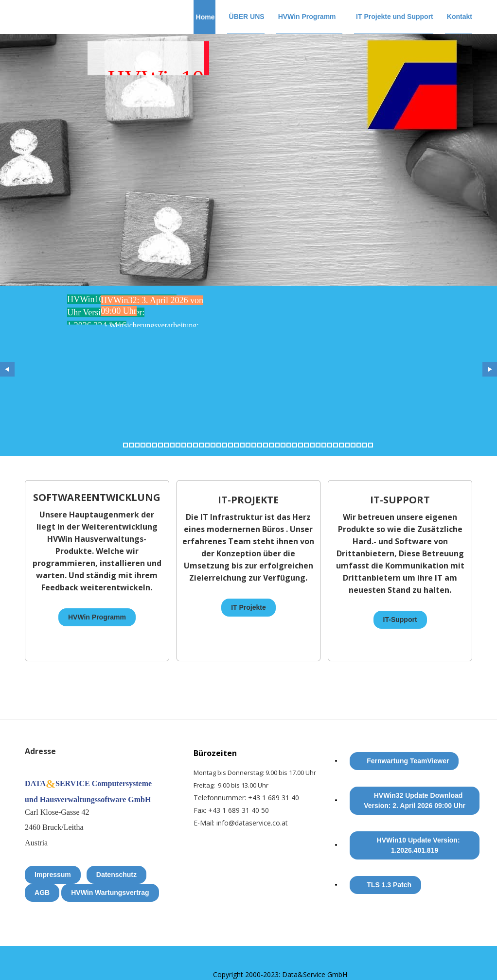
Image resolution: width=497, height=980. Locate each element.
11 (184, 445)
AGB (42, 893)
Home (205, 17)
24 (260, 445)
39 (347, 445)
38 (341, 445)
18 (225, 445)
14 (201, 445)
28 (283, 445)
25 (266, 445)
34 (318, 445)
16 (213, 445)
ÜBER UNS (247, 17)
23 (254, 445)
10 (178, 445)
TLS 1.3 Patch (389, 885)
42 (365, 445)
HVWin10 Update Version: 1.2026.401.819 (418, 845)
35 (324, 445)
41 (359, 445)
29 (289, 445)
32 (306, 445)
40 (353, 445)
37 (336, 445)
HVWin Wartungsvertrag (110, 893)
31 (301, 445)
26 (271, 445)
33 (312, 445)
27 (277, 445)
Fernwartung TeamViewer (408, 761)
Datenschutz (116, 875)
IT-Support (400, 619)
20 (236, 445)
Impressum (53, 875)
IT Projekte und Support (395, 17)
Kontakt (460, 17)
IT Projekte (248, 607)
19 (231, 445)
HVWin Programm (307, 17)
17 (219, 445)
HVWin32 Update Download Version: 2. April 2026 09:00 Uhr (415, 800)
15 (207, 445)
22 (248, 445)
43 (371, 445)
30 (295, 445)
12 (190, 445)
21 (242, 445)
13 (195, 445)
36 (330, 445)
